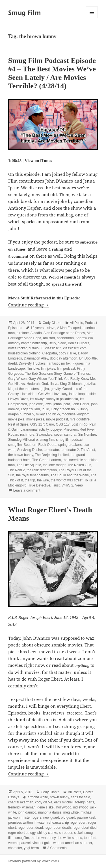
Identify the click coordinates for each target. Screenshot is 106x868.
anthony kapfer (19, 343)
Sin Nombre (87, 435)
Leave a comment (27, 490)
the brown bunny (21, 455)
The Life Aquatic (29, 465)
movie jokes (35, 419)
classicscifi (53, 348)
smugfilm (15, 445)
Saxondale (44, 435)
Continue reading (29, 305)
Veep (79, 485)
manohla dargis (50, 812)
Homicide (27, 394)
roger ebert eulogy (22, 833)
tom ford (90, 838)
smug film (47, 440)
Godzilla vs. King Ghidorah (62, 384)
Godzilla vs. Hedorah (24, 384)
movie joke (16, 419)
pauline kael (86, 817)
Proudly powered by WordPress (33, 861)
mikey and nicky (48, 414)
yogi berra (31, 848)
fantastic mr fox (59, 363)
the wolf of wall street (67, 480)
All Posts (76, 323)
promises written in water (27, 823)
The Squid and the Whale (70, 475)
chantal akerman (21, 802)
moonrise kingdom (75, 414)
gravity (56, 389)
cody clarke (67, 353)
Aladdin (36, 333)
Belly (52, 343)
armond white (38, 797)
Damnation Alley (36, 358)
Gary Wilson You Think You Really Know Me (62, 379)
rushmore (27, 435)
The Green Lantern (46, 460)
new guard (51, 817)
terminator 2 (70, 450)
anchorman (65, 338)
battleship (39, 343)
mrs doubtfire (80, 419)
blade (62, 343)
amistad (49, 338)
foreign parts (85, 802)
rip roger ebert (76, 823)
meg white (71, 812)
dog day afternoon (64, 358)
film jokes (48, 369)
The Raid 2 (17, 470)
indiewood (81, 807)
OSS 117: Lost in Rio (72, 424)
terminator (51, 450)
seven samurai (65, 435)
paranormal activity (34, 429)
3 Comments (57, 848)
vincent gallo (42, 843)
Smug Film (25, 12)
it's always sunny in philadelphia (54, 399)
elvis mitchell (64, 802)
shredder (66, 833)
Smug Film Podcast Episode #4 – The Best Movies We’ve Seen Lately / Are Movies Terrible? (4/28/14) (52, 73)
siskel (78, 833)
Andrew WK (84, 338)
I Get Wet (44, 394)
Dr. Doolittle (88, 358)
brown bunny (59, 797)
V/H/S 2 (67, 485)
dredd (13, 363)
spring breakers (70, 445)
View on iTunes (38, 161)
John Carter (81, 404)
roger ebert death (58, 828)
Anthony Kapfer (25, 208)
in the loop (77, 394)
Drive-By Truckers (32, 363)
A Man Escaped (69, 328)
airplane (23, 333)
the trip (30, 480)
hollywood (64, 807)
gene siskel (46, 807)
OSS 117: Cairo (42, 424)
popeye (56, 429)
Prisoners (71, 429)
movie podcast (57, 419)
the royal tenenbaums (32, 475)
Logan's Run (30, 409)
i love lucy (60, 394)
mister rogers (31, 817)
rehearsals (55, 823)
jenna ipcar (62, 404)
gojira (45, 389)
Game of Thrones (77, 374)
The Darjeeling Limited (52, 455)
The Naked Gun (79, 465)
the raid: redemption (42, 470)
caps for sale (81, 797)
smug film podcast (70, 440)
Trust (56, 485)
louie (45, 409)
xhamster (15, 848)
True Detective (39, 485)
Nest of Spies (18, 424)
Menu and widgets (92, 18)
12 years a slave (43, 328)
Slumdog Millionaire (23, 440)
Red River (87, 429)
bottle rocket (17, 348)
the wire (43, 480)
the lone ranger (54, 465)
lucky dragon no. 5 (65, 409)
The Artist (88, 450)
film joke (33, 369)
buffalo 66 (36, 348)
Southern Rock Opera (40, 445)
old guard (68, 817)
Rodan (13, 435)
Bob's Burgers (78, 343)
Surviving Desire (30, 450)
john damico (27, 812)
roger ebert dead (30, 828)
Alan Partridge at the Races (64, 333)
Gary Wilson (17, 379)
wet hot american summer (73, 843)
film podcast (66, 369)
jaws (48, 404)
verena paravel (19, 843)
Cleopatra (50, 353)
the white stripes (70, 838)
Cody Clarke (52, 323)
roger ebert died (85, 828)
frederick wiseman (22, 807)
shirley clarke (47, 833)
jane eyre (36, 404)
